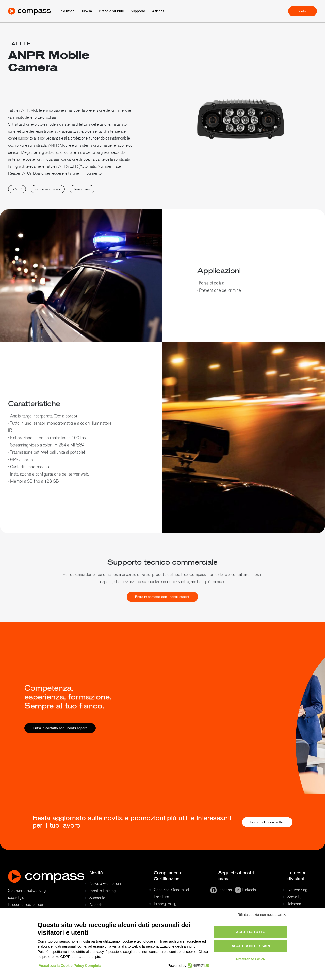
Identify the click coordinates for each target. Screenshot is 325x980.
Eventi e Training (102, 891)
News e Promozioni (105, 883)
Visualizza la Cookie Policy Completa (70, 966)
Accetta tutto (251, 932)
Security (294, 897)
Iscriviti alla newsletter (267, 822)
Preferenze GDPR (251, 959)
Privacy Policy (165, 904)
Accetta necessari (251, 946)
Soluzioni (68, 11)
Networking (297, 890)
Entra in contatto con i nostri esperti (162, 603)
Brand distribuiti (111, 11)
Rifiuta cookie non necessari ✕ (262, 915)
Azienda (158, 11)
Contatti (303, 11)
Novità (87, 11)
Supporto (138, 11)
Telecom (294, 904)
